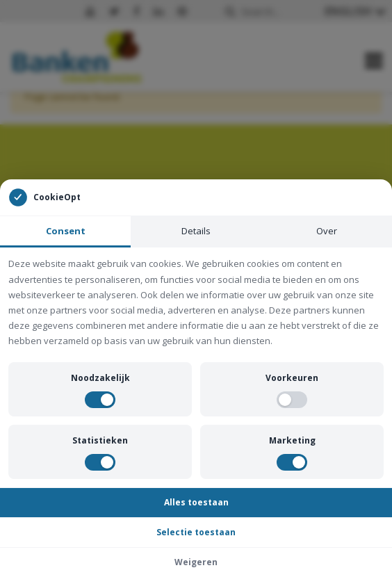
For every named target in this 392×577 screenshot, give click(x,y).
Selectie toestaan (196, 532)
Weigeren (196, 562)
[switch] (100, 400)
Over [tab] (327, 231)
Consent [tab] (66, 231)
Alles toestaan (196, 502)
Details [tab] (196, 231)
